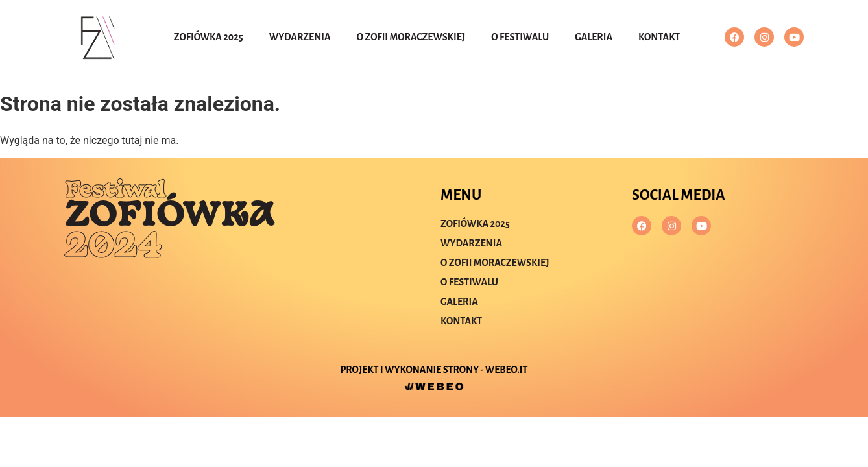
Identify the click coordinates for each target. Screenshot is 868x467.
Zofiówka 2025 (209, 37)
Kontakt (659, 37)
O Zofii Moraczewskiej (411, 37)
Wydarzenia (300, 37)
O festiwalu (520, 37)
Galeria (594, 37)
